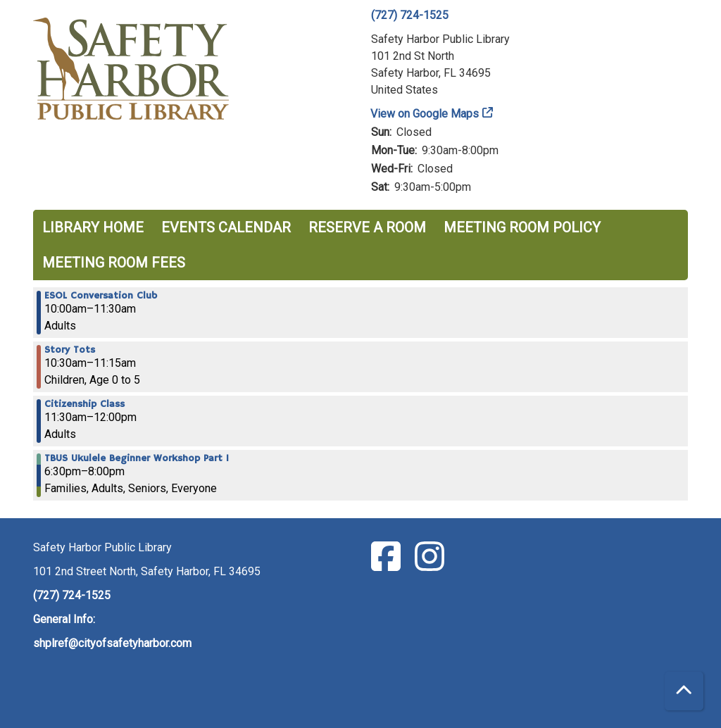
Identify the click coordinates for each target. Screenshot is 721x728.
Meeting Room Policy (522, 227)
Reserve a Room (367, 227)
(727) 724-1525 (410, 15)
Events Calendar (226, 227)
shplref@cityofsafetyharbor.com (112, 643)
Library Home (93, 227)
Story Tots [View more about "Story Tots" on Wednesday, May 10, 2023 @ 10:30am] (70, 350)
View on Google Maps (425, 114)
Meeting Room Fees (114, 263)
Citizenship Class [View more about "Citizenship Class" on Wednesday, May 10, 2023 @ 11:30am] (84, 404)
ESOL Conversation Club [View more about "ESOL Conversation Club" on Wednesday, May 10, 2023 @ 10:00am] (101, 296)
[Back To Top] (684, 691)
